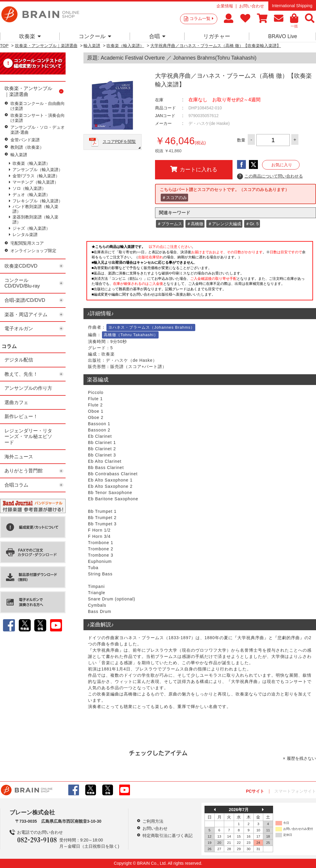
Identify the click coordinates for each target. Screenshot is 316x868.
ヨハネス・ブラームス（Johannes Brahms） (151, 327)
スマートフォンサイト (295, 791)
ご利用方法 (153, 821)
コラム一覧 (202, 18)
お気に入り (282, 165)
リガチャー (217, 36)
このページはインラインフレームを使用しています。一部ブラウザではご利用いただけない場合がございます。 (200, 272)
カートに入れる (194, 169)
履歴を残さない (301, 758)
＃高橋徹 (195, 224)
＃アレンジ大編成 (224, 224)
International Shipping (292, 6)
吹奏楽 (30, 36)
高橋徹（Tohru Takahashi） (131, 335)
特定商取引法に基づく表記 (168, 836)
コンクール (95, 36)
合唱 (157, 36)
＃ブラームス (170, 224)
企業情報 (225, 6)
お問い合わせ (252, 6)
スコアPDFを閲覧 (119, 142)
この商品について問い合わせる (270, 176)
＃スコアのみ (174, 198)
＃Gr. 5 (252, 224)
